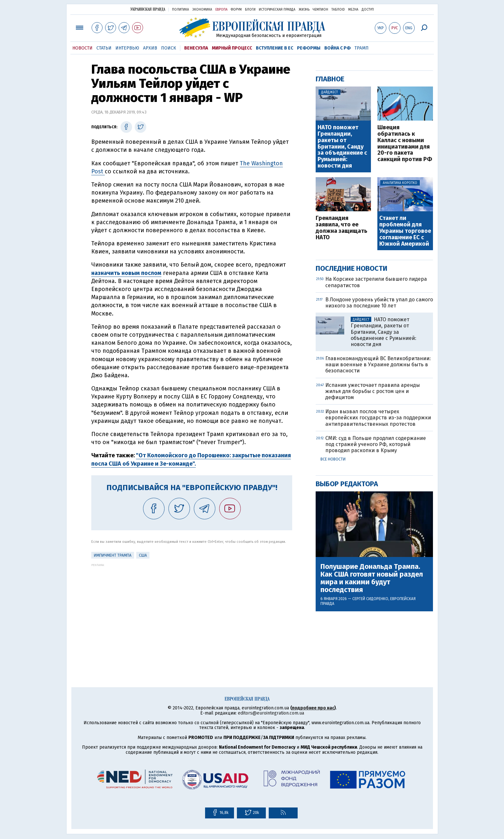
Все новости (333, 459)
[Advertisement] (192, 612)
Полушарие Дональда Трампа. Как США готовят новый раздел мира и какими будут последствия (372, 578)
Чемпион (320, 10)
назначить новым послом (126, 273)
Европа (221, 10)
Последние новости (351, 268)
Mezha (353, 10)
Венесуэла (196, 48)
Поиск (169, 48)
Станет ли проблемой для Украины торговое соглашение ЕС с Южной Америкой (405, 231)
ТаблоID (338, 10)
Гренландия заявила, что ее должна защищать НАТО (342, 228)
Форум (236, 10)
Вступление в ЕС (274, 48)
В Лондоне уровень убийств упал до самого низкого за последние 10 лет (379, 303)
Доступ (368, 10)
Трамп (362, 48)
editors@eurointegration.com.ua (271, 713)
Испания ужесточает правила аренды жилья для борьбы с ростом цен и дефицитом (373, 391)
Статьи (104, 48)
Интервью (127, 48)
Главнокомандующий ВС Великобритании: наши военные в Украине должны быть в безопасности (378, 365)
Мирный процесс (232, 48)
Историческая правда (277, 10)
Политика (180, 10)
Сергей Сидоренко (370, 599)
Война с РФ (337, 48)
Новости (82, 48)
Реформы (309, 48)
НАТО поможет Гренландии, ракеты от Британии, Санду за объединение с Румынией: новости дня (342, 147)
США (143, 555)
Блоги (250, 10)
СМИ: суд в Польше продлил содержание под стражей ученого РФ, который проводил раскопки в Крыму (376, 444)
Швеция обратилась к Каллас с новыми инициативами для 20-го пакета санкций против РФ (405, 144)
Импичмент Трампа (113, 555)
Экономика (202, 10)
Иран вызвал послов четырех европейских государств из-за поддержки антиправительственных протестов (378, 418)
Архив (150, 48)
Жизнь (304, 10)
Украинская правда (148, 9)
